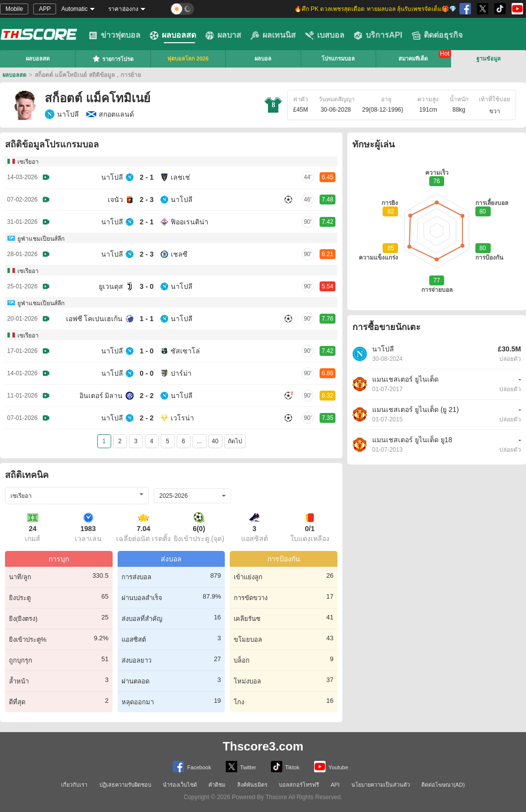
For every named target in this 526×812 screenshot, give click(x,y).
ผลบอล (263, 59)
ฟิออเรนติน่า (190, 222)
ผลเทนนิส (273, 35)
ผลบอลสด (173, 35)
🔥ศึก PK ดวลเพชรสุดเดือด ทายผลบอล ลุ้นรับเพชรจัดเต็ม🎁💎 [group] (375, 9)
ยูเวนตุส (111, 286)
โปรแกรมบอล (338, 59)
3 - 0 (146, 286)
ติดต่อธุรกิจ (437, 35)
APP (45, 9)
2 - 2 (146, 396)
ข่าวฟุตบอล (115, 35)
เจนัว (115, 200)
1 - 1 (146, 319)
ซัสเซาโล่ (185, 351)
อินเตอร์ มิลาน (101, 396)
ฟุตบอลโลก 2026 (188, 59)
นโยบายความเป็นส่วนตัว (381, 785)
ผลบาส (223, 35)
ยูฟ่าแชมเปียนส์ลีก (41, 239)
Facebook (192, 767)
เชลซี (179, 254)
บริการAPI (378, 35)
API (335, 785)
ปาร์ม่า (181, 373)
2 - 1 (146, 177)
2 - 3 (146, 200)
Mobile (14, 9)
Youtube (331, 767)
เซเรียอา (28, 162)
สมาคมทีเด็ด (413, 59)
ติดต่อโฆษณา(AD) (443, 785)
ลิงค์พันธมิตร (252, 785)
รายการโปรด (113, 59)
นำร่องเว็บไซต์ (180, 785)
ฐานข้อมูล (489, 59)
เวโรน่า (182, 418)
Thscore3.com (263, 746)
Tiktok (285, 767)
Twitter (241, 767)
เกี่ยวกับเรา (74, 785)
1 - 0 (146, 351)
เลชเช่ (180, 177)
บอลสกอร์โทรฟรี (299, 785)
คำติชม (217, 785)
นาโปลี (62, 114)
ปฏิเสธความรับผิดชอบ (125, 785)
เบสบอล (325, 35)
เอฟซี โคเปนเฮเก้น (95, 319)
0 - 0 (146, 373)
